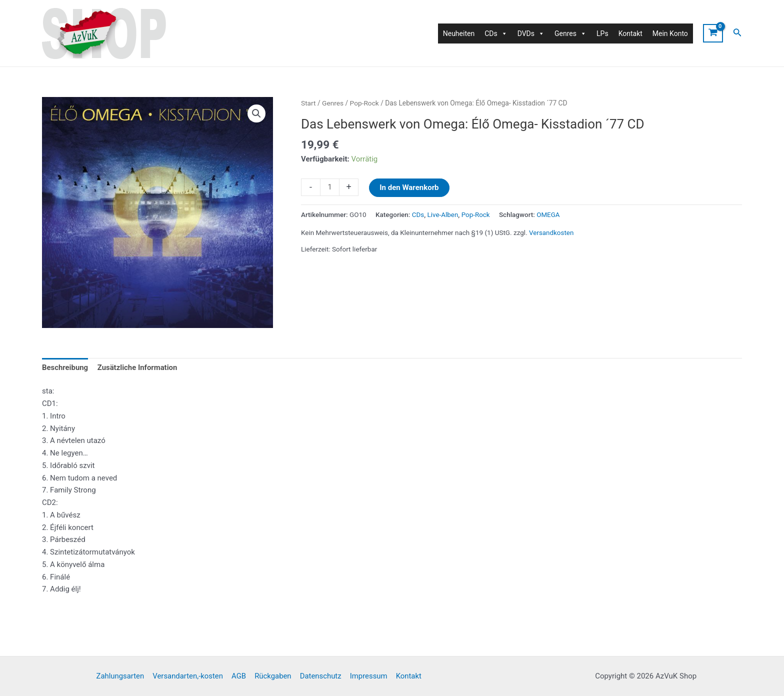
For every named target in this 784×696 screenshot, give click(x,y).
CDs (418, 214)
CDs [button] (496, 33)
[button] (256, 113)
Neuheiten (459, 33)
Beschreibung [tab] (65, 368)
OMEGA (549, 214)
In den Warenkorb (409, 187)
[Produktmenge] (330, 187)
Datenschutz (320, 676)
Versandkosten (551, 232)
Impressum (367, 676)
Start (308, 103)
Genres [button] (570, 33)
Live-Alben (443, 214)
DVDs (531, 33)
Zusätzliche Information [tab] (138, 368)
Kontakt (630, 33)
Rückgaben (273, 676)
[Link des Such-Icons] (737, 33)
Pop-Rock (365, 103)
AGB (240, 676)
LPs (602, 33)
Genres (333, 103)
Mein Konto (670, 33)
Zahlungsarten (122, 676)
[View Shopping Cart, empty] (713, 33)
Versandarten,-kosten (189, 676)
